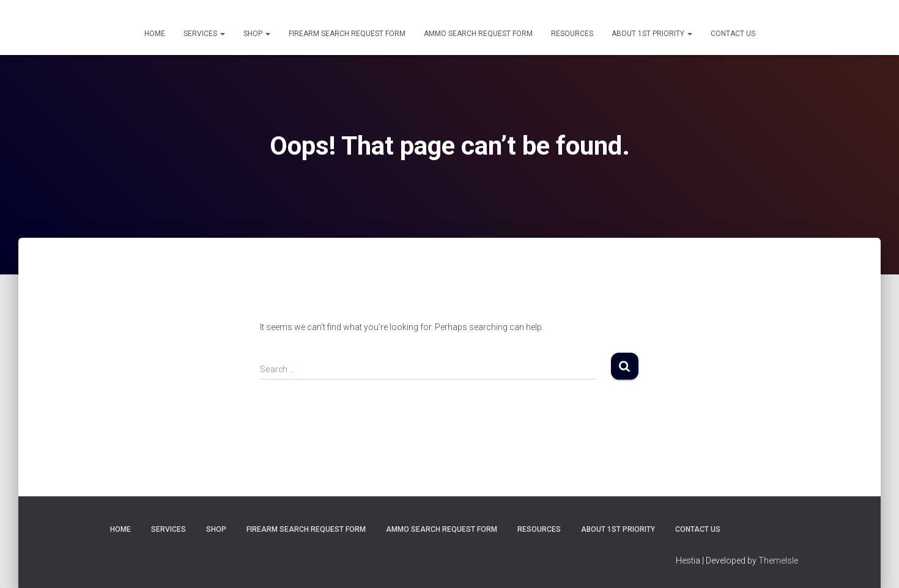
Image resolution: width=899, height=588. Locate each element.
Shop (257, 34)
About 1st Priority (652, 34)
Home (155, 34)
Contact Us (733, 34)
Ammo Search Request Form (478, 34)
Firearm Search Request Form (347, 34)
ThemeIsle (778, 560)
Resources (572, 34)
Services (204, 34)
